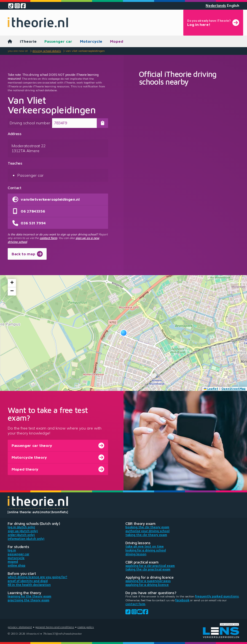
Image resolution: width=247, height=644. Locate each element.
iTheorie (28, 41)
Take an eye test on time (145, 546)
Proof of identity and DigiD (28, 581)
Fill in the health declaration (29, 585)
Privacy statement (20, 627)
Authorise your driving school (147, 531)
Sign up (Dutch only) (23, 531)
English (233, 6)
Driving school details (47, 51)
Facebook (182, 600)
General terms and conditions (55, 627)
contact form (48, 238)
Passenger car (58, 41)
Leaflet (211, 389)
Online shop (17, 565)
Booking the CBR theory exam (147, 527)
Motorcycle (91, 41)
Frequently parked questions (217, 596)
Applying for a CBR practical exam (150, 566)
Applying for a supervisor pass (148, 581)
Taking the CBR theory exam (146, 535)
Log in (12, 550)
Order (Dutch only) (21, 535)
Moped (117, 41)
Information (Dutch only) (26, 539)
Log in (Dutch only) (21, 527)
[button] (124, 333)
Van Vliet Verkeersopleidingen (85, 51)
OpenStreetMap (233, 389)
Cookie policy (86, 627)
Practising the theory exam (29, 600)
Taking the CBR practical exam (148, 569)
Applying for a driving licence (147, 585)
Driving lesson (136, 554)
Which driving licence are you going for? (37, 577)
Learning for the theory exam (29, 596)
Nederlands (216, 6)
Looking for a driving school (146, 550)
